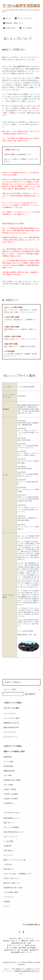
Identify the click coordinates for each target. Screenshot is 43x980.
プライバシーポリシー (28, 312)
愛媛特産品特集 (9, 771)
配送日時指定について (12, 329)
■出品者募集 (16, 952)
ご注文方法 (8, 320)
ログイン (7, 906)
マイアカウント (9, 897)
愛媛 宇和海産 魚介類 (11, 727)
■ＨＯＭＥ (13, 938)
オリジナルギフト (10, 714)
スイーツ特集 (8, 762)
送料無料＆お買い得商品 (12, 780)
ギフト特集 (8, 775)
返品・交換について (11, 346)
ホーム (7, 18)
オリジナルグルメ (10, 732)
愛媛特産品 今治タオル (12, 723)
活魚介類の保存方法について (14, 832)
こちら (36, 131)
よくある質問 (9, 354)
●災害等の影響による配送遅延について (18, 154)
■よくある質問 (23, 950)
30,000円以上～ (9, 803)
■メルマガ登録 (12, 948)
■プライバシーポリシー (16, 945)
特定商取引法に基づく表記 (13, 888)
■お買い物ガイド (10, 950)
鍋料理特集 (8, 757)
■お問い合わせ (30, 945)
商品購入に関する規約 (28, 346)
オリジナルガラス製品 (11, 718)
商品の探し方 (18, 320)
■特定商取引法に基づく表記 (21, 943)
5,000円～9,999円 (10, 789)
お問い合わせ (9, 28)
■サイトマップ (27, 952)
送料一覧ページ (9, 823)
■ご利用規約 (32, 948)
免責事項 (28, 354)
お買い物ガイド (25, 310)
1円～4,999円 (8, 785)
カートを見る (25, 28)
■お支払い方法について (12, 941)
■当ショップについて (26, 938)
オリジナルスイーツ (11, 737)
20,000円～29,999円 (11, 799)
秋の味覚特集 (8, 766)
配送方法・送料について (13, 23)
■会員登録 (22, 948)
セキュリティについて (29, 339)
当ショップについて (23, 18)
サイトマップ (12, 356)
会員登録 (7, 902)
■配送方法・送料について (30, 941)
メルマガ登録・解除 (11, 892)
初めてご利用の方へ (14, 682)
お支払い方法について (12, 339)
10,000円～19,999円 (11, 794)
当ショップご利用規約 (11, 827)
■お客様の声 (34, 950)
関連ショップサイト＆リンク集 (15, 860)
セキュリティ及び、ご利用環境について (18, 874)
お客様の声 (19, 354)
